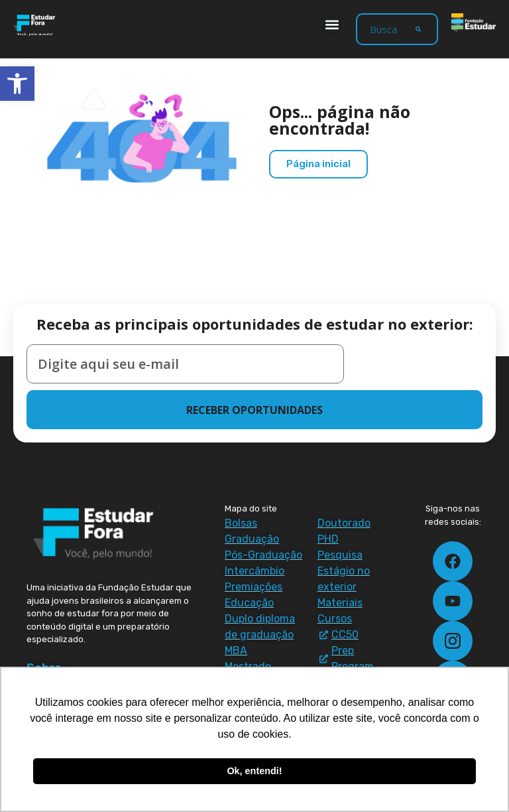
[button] (332, 24)
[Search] (418, 29)
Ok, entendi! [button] (254, 771)
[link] (17, 84)
